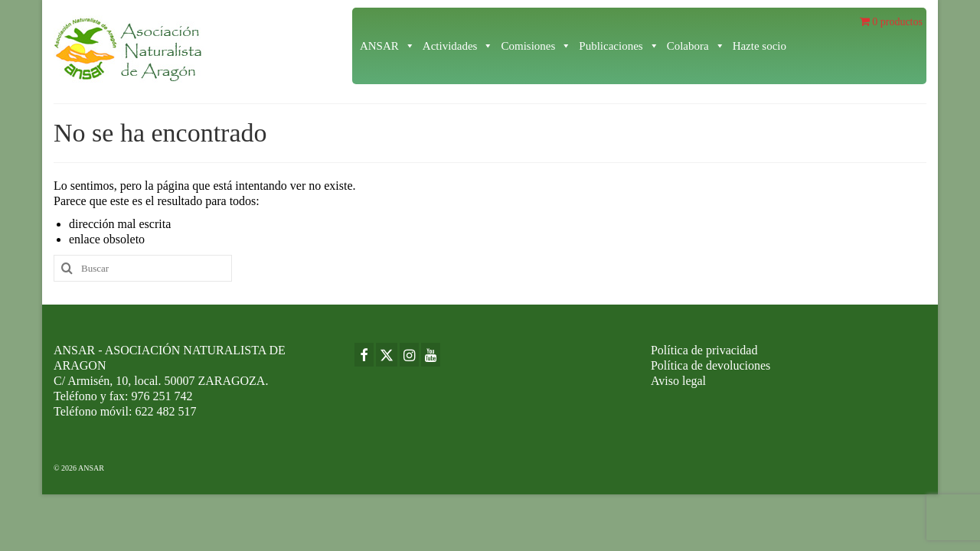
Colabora (696, 46)
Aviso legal (678, 381)
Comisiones (536, 46)
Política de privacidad (704, 350)
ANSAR (387, 46)
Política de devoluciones (710, 365)
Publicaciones (619, 46)
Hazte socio (759, 46)
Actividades (458, 46)
